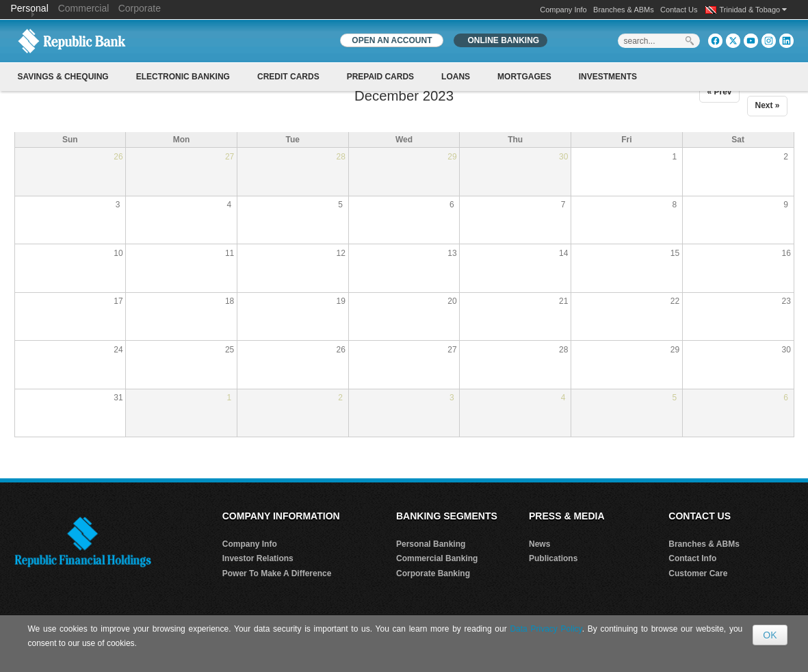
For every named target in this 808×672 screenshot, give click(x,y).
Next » (767, 105)
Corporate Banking (433, 573)
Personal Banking (431, 544)
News (539, 544)
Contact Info (692, 558)
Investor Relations (258, 558)
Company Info (563, 10)
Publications (553, 558)
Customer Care (698, 573)
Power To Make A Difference (277, 573)
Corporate (140, 8)
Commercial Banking (437, 558)
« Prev (719, 92)
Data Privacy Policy (546, 629)
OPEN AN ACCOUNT (392, 40)
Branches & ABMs (624, 10)
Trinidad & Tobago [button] (754, 10)
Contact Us (679, 10)
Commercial (84, 8)
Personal (31, 8)
